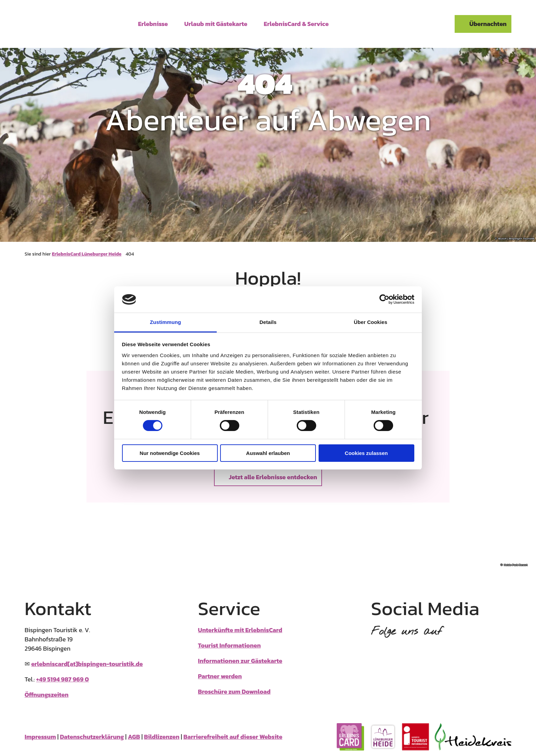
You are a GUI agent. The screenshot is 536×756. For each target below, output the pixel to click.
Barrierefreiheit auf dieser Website (233, 737)
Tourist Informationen (229, 645)
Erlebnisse (153, 23)
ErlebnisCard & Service (296, 23)
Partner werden (220, 676)
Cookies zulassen (366, 453)
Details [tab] (268, 322)
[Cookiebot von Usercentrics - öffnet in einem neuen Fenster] (384, 299)
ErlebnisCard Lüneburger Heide (87, 254)
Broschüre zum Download (234, 692)
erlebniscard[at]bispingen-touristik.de (87, 664)
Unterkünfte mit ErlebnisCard (240, 630)
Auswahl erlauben (268, 453)
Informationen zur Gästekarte (240, 661)
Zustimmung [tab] (166, 322)
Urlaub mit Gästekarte (216, 23)
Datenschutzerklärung (92, 737)
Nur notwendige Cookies (170, 453)
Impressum (40, 737)
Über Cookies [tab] (371, 322)
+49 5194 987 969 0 (63, 679)
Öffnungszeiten (46, 695)
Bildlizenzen (162, 737)
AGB (134, 737)
